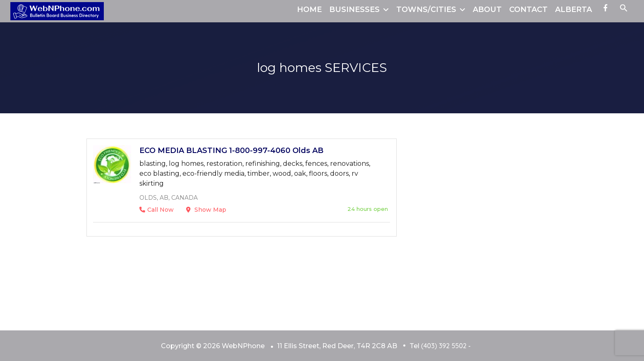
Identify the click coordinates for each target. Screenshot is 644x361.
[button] (624, 10)
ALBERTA (573, 10)
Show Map (206, 210)
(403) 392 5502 (444, 346)
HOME (309, 10)
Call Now (157, 210)
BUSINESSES (354, 10)
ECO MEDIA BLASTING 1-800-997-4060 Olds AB (231, 151)
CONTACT (528, 10)
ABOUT (487, 10)
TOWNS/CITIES (426, 10)
